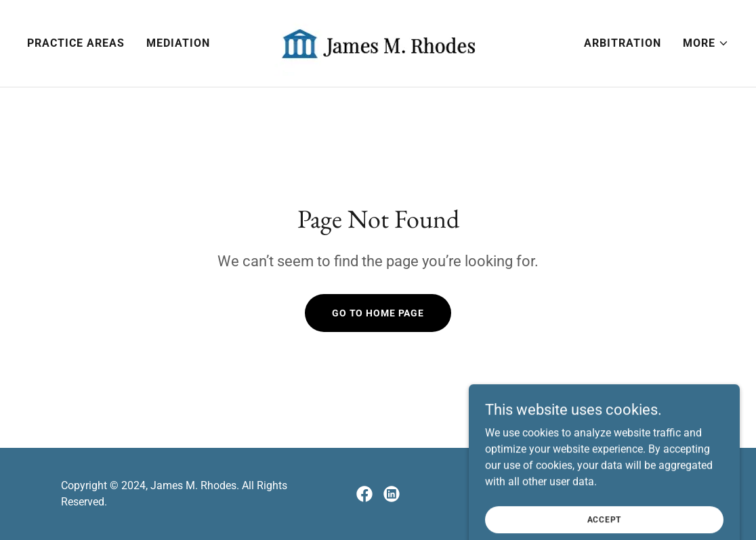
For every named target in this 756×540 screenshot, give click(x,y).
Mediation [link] (178, 43)
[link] (378, 42)
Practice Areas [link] (76, 43)
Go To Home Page (378, 313)
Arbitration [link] (623, 43)
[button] (706, 43)
